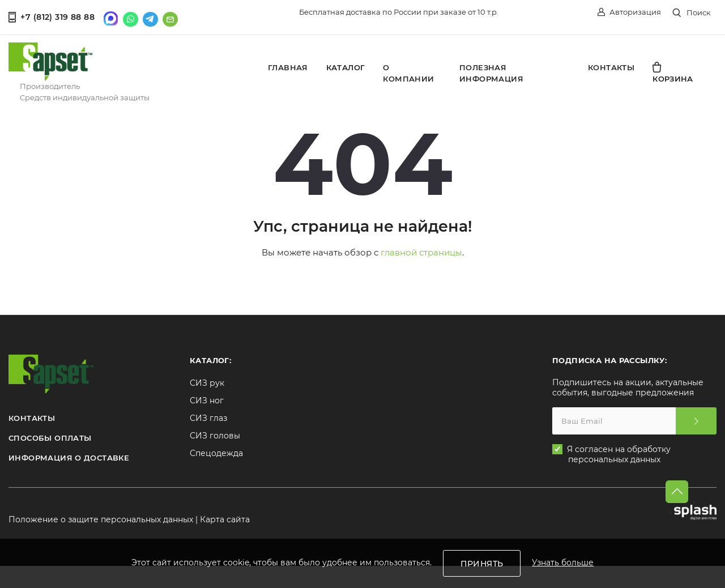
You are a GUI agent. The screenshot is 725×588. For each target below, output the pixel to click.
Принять (482, 564)
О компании (408, 72)
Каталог (346, 66)
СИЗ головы (215, 434)
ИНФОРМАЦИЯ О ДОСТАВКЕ (69, 457)
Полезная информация (491, 72)
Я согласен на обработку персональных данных (619, 453)
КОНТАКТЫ (32, 417)
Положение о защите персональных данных (101, 518)
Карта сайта (225, 518)
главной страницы (421, 251)
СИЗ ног (207, 399)
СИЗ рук (207, 382)
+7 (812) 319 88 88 (52, 16)
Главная (288, 66)
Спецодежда (216, 452)
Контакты (611, 66)
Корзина (673, 71)
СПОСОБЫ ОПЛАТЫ (50, 437)
